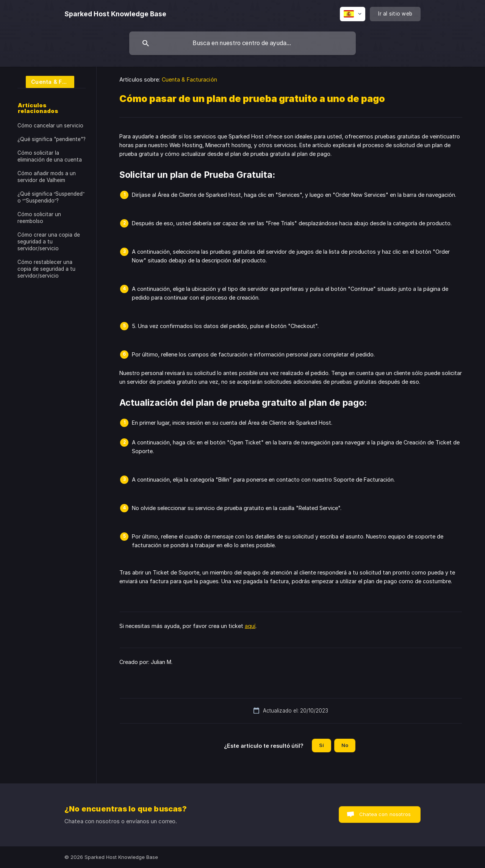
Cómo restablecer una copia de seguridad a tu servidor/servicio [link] (46, 269)
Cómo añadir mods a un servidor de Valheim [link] (47, 177)
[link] (46, 81)
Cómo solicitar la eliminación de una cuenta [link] (50, 156)
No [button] (345, 745)
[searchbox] (242, 43)
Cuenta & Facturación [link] (189, 79)
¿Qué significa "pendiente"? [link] (52, 139)
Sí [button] (322, 745)
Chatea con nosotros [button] (385, 814)
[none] (115, 14)
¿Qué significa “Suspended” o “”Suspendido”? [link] (51, 197)
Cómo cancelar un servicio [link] (50, 126)
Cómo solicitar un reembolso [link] (39, 218)
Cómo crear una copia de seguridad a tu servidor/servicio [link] (49, 242)
